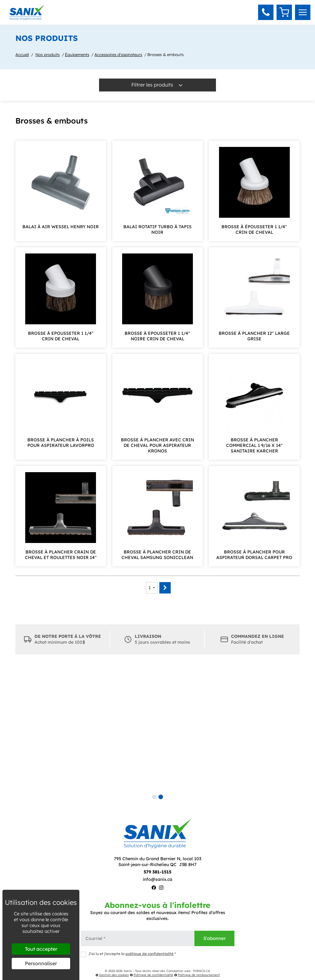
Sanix (128, 971)
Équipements (77, 55)
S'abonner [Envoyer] (215, 938)
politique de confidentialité (150, 954)
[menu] (303, 12)
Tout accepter (41, 949)
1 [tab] (154, 797)
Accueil (22, 55)
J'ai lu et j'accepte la (128, 954)
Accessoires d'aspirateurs (118, 55)
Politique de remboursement (197, 975)
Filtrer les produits (157, 85)
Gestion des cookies (112, 975)
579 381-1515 (157, 872)
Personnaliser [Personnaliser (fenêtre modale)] (41, 963)
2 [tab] (161, 797)
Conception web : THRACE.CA (188, 971)
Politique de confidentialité (152, 975)
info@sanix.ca (157, 879)
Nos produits (48, 55)
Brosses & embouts (165, 55)
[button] (266, 12)
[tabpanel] (157, 729)
